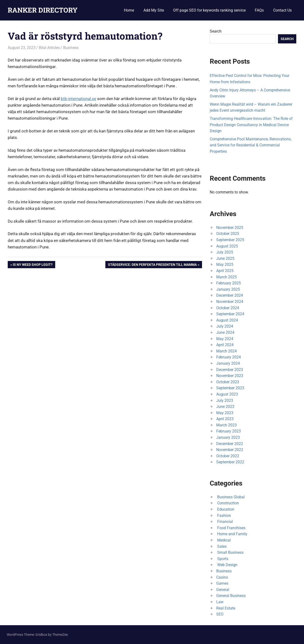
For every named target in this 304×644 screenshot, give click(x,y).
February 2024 (229, 357)
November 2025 (230, 228)
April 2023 (225, 419)
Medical (223, 540)
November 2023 (230, 376)
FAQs (259, 10)
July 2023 (225, 401)
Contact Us (282, 10)
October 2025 (228, 234)
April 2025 (225, 271)
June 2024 (225, 332)
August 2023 (227, 394)
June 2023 (225, 407)
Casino (222, 577)
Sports (222, 559)
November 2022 (230, 450)
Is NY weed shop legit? (33, 265)
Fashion (224, 516)
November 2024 (230, 302)
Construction (228, 503)
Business (71, 48)
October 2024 (228, 308)
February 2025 (229, 283)
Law (220, 602)
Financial (225, 522)
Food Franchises (231, 528)
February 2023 (229, 431)
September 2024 (230, 314)
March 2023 (226, 425)
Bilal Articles (49, 48)
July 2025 (225, 252)
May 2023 (225, 413)
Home (129, 10)
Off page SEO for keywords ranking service (209, 10)
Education (225, 509)
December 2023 (230, 370)
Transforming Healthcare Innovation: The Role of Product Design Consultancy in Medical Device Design (251, 125)
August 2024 (227, 320)
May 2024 (225, 339)
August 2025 (227, 246)
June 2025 (225, 258)
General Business (231, 596)
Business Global (230, 497)
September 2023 (230, 388)
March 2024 (226, 351)
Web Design (227, 565)
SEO (220, 614)
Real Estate (226, 608)
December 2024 (230, 295)
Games (222, 583)
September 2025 (230, 240)
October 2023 (228, 382)
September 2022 (230, 462)
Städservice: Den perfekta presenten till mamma (152, 265)
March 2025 (226, 277)
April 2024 (225, 345)
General (223, 590)
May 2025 (225, 264)
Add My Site (154, 10)
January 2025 (228, 289)
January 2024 (228, 363)
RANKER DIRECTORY (43, 10)
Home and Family (232, 534)
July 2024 (225, 326)
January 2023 (228, 437)
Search (216, 31)
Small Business (230, 552)
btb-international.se (78, 99)
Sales (221, 546)
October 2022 (228, 456)
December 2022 (230, 444)
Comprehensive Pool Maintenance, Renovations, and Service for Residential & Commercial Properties (251, 145)
